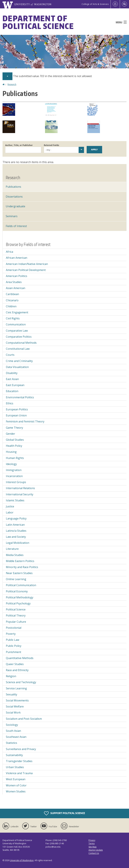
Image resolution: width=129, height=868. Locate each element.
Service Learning (16, 688)
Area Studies (14, 282)
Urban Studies (15, 767)
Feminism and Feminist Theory (25, 421)
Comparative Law (17, 331)
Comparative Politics (19, 337)
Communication (16, 324)
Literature (12, 549)
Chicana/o (12, 300)
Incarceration (14, 476)
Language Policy (16, 518)
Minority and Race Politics (22, 567)
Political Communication (21, 585)
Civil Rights (13, 318)
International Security (20, 494)
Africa (9, 252)
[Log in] (115, 4)
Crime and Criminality (19, 361)
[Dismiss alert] (7, 76)
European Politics (17, 409)
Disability (12, 373)
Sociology (12, 725)
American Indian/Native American (27, 264)
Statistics (12, 743)
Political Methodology (20, 597)
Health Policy (14, 446)
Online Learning (16, 579)
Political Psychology (18, 603)
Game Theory (14, 428)
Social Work (13, 712)
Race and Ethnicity (17, 670)
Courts (10, 355)
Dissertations (14, 197)
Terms (92, 843)
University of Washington (22, 860)
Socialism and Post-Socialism (24, 719)
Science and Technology (21, 682)
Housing (11, 452)
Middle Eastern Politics (20, 561)
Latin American (15, 525)
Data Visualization (17, 367)
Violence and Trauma (19, 773)
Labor (10, 512)
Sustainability (14, 755)
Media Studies (15, 555)
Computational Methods (21, 343)
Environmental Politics (20, 397)
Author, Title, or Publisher (19, 145)
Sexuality (12, 694)
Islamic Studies (15, 500)
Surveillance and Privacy (21, 749)
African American (17, 258)
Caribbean (12, 294)
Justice (10, 506)
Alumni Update (96, 850)
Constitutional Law (18, 349)
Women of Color (16, 785)
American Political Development (26, 270)
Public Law (13, 640)
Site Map (93, 847)
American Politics (17, 276)
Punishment (14, 652)
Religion (11, 676)
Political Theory (16, 615)
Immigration (14, 470)
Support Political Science (64, 813)
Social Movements (17, 700)
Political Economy (17, 591)
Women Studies (16, 791)
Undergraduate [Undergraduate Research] (15, 206)
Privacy (92, 840)
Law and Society (16, 537)
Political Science (16, 609)
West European (16, 779)
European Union (16, 415)
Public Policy (14, 646)
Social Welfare (15, 706)
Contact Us (94, 853)
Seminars (12, 216)
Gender (10, 434)
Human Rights (15, 458)
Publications (13, 187)
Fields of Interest (16, 226)
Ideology (11, 464)
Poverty (11, 634)
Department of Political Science (38, 22)
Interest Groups (16, 482)
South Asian (13, 731)
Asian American (16, 288)
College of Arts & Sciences (95, 4)
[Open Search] (124, 4)
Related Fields (51, 145)
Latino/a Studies (16, 531)
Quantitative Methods (20, 658)
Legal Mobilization (18, 543)
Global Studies (15, 440)
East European (15, 385)
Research (12, 84)
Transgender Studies (19, 761)
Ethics (10, 403)
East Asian (12, 379)
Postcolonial (14, 628)
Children (11, 306)
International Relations (20, 488)
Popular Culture (16, 622)
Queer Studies (15, 664)
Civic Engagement (17, 312)
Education (12, 391)
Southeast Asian (16, 737)
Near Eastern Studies (19, 573)
